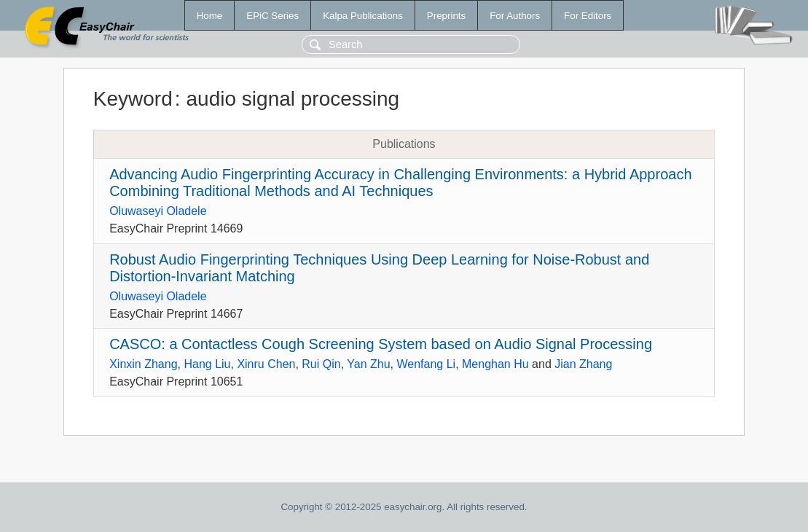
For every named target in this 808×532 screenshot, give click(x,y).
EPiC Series (272, 16)
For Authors (515, 16)
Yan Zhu (368, 364)
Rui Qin (321, 364)
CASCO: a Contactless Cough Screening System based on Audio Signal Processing (381, 344)
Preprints (446, 16)
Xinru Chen (266, 364)
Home (210, 16)
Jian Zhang (583, 364)
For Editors (588, 16)
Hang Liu (207, 364)
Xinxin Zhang (143, 364)
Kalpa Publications (363, 16)
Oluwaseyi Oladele (158, 211)
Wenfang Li (426, 364)
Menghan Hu (495, 364)
